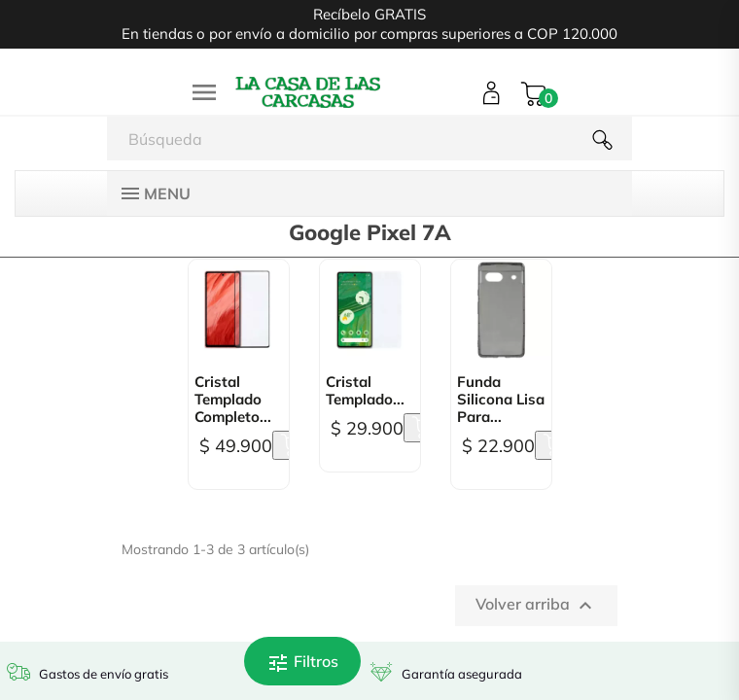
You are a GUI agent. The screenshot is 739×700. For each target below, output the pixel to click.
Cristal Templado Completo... (233, 400)
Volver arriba (536, 606)
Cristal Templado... (365, 391)
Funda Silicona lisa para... (501, 400)
